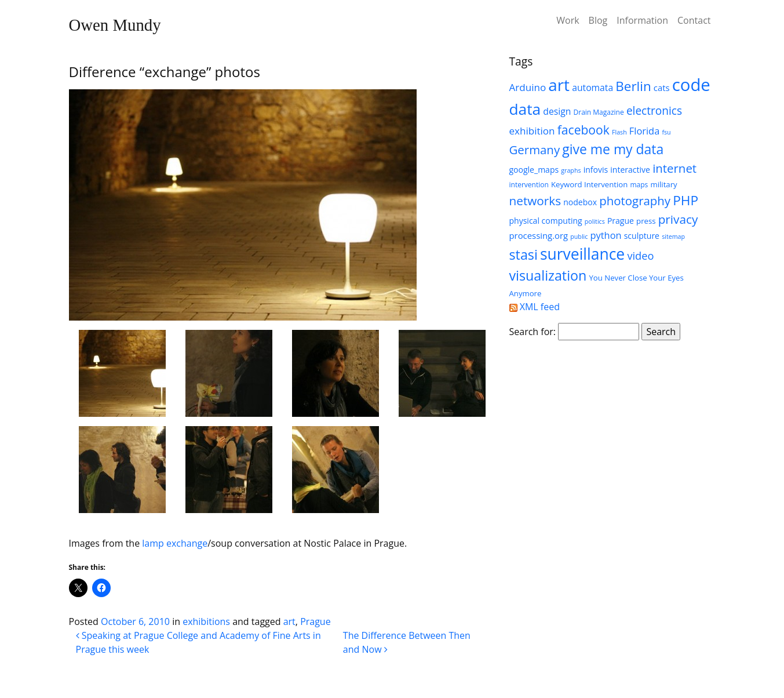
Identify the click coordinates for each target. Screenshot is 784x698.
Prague (316, 621)
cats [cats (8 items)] (662, 88)
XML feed (535, 307)
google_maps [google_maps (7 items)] (534, 170)
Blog (598, 20)
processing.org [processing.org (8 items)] (539, 235)
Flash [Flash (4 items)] (619, 132)
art (289, 621)
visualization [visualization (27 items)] (548, 275)
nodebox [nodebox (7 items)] (580, 202)
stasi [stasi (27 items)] (524, 255)
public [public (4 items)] (579, 237)
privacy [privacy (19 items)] (678, 219)
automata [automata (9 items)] (592, 88)
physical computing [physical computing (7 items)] (546, 221)
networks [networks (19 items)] (535, 201)
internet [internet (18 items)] (674, 168)
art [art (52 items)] (559, 85)
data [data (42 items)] (525, 109)
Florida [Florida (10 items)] (644, 131)
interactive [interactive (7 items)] (630, 170)
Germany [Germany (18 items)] (535, 150)
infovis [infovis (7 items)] (596, 170)
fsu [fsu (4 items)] (666, 132)
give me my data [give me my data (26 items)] (613, 149)
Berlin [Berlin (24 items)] (633, 86)
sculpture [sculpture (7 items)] (642, 236)
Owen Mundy (115, 25)
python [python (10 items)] (606, 235)
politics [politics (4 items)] (595, 221)
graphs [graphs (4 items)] (571, 170)
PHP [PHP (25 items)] (685, 200)
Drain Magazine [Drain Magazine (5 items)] (599, 112)
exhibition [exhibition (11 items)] (532, 131)
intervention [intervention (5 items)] (529, 185)
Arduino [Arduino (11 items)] (528, 87)
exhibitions (206, 621)
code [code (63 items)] (691, 85)
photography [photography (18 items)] (635, 201)
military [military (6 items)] (663, 184)
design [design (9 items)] (557, 111)
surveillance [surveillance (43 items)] (582, 254)
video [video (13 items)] (640, 256)
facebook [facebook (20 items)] (584, 130)
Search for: (533, 332)
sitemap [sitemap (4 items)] (673, 237)
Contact (694, 20)
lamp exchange (175, 543)
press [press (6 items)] (646, 221)
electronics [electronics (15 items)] (654, 111)
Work (568, 20)
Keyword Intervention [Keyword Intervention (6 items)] (589, 184)
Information (642, 20)
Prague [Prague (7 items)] (621, 221)
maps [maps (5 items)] (639, 185)
